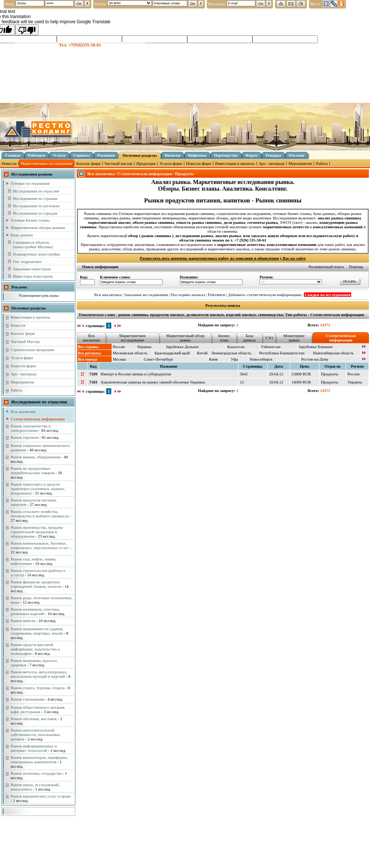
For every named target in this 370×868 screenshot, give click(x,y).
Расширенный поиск (326, 267)
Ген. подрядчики (27, 261)
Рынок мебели (23, 621)
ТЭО (269, 338)
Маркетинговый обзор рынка (185, 338)
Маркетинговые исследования (46, 163)
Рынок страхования (27, 699)
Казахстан (236, 347)
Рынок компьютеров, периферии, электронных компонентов (39, 760)
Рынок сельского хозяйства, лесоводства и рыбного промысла (40, 514)
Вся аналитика (23, 412)
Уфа (234, 359)
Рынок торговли (25, 437)
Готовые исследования (30, 183)
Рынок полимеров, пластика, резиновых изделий (35, 611)
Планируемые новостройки (36, 254)
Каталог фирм (88, 163)
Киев (213, 359)
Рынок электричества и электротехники (31, 428)
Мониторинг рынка (294, 338)
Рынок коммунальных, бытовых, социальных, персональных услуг (40, 545)
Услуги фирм (171, 163)
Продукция (146, 163)
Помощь (356, 267)
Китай (202, 353)
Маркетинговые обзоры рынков (38, 228)
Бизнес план (224, 338)
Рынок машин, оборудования (36, 457)
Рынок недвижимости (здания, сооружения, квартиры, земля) (37, 631)
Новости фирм (199, 163)
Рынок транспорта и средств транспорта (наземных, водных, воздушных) (38, 489)
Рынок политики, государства (36, 773)
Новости (9, 163)
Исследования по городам (35, 213)
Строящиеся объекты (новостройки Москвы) (33, 244)
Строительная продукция (32, 350)
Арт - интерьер (272, 163)
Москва (119, 359)
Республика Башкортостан (282, 353)
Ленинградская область (231, 353)
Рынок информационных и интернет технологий (34, 748)
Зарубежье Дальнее (182, 347)
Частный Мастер (25, 341)
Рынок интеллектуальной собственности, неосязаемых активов (36, 735)
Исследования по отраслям (36, 191)
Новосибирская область (333, 353)
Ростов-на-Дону (315, 359)
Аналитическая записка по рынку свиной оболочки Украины (153, 382)
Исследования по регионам (36, 206)
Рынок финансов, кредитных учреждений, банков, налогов (36, 584)
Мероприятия (300, 163)
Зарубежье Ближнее (316, 347)
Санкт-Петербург (158, 359)
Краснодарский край (172, 353)
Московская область (130, 353)
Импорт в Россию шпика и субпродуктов (136, 374)
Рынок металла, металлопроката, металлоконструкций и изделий (39, 674)
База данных (249, 338)
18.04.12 (276, 382)
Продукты (330, 374)
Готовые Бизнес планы (30, 220)
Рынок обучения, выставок (34, 719)
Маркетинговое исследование (133, 338)
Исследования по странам (35, 198)
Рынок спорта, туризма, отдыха (38, 688)
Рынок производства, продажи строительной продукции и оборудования (37, 532)
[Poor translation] (27, 30)
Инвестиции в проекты (235, 163)
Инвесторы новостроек (33, 276)
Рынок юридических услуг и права (41, 796)
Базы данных (22, 235)
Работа (322, 163)
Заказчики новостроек (32, 269)
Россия (119, 347)
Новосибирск (261, 359)
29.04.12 (276, 374)
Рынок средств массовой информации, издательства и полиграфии (35, 649)
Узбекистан (271, 347)
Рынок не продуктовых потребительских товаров (33, 471)
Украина (144, 347)
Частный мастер (118, 163)
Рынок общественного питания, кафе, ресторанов (38, 709)
